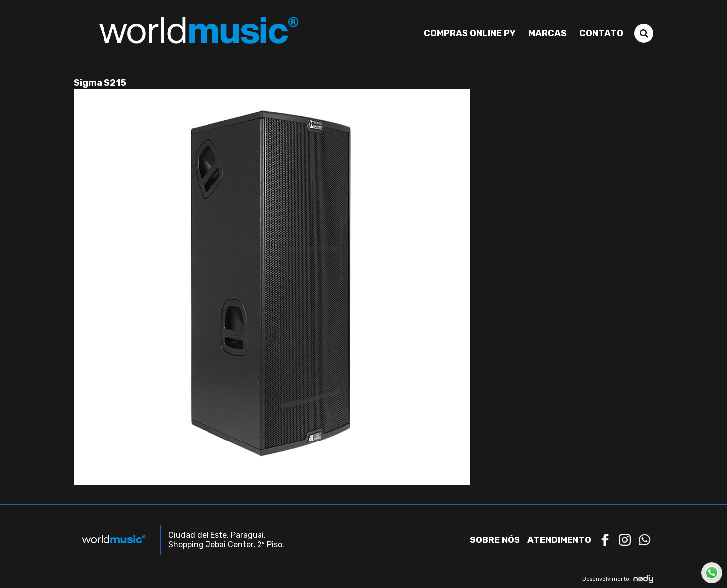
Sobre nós (495, 540)
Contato (601, 33)
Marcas (547, 33)
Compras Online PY (470, 33)
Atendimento (559, 540)
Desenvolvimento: (618, 579)
